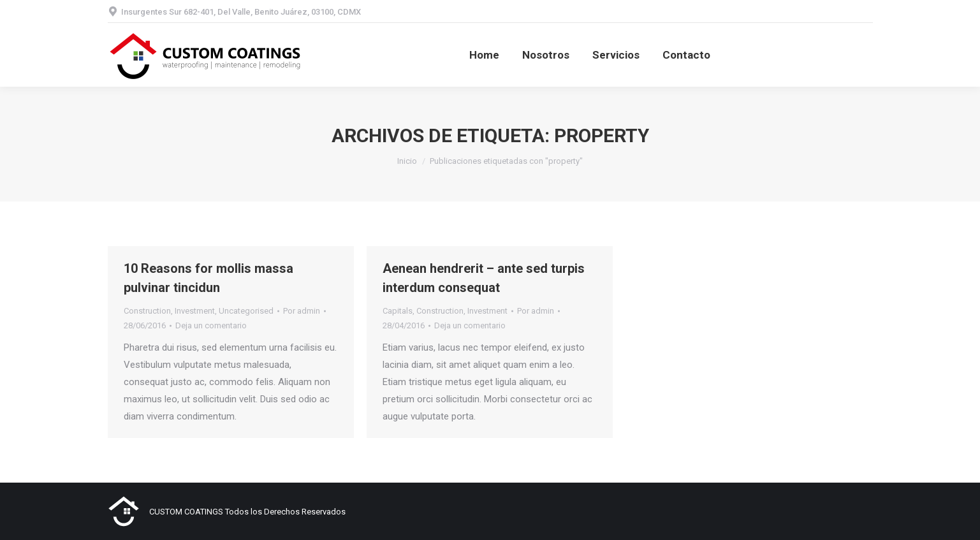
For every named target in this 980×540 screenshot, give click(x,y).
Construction (147, 311)
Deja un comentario (211, 325)
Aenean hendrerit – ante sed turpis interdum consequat (484, 278)
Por (302, 311)
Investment (195, 311)
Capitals (398, 311)
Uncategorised (246, 311)
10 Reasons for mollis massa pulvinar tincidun (208, 278)
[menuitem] (484, 55)
